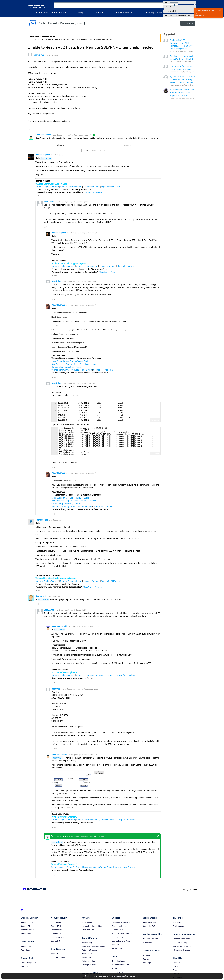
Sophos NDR (56, 947)
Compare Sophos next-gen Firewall (67, 367)
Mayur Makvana (58, 305)
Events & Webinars (125, 13)
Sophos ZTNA (56, 932)
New (190, 23)
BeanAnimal (39, 55)
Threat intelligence (119, 967)
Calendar (146, 965)
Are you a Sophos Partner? (47, 187)
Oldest (85, 150)
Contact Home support (182, 949)
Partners (100, 13)
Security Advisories (88, 364)
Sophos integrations (28, 969)
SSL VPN (172, 11)
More (81, 23)
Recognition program (150, 945)
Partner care (86, 963)
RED (170, 2)
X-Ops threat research (120, 971)
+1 (158, 842)
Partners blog (87, 949)
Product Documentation (71, 187)
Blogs (81, 13)
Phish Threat (25, 956)
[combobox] (112, 5)
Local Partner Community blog (93, 952)
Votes (94, 150)
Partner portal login (89, 967)
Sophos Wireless (57, 943)
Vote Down (40, 196)
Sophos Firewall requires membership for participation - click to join (112, 976)
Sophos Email (26, 952)
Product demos (179, 932)
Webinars (146, 961)
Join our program (88, 936)
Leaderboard (147, 949)
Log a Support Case (60, 361)
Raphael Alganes (43, 155)
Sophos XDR (25, 932)
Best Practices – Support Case (65, 364)
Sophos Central (57, 960)
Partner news (87, 960)
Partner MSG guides (89, 956)
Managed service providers (92, 932)
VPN (170, 7)
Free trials (177, 928)
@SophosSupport (91, 187)
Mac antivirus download (182, 952)
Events (176, 972)
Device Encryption (27, 936)
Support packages (119, 932)
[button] (174, 5)
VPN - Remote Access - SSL (180, 15)
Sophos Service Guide (79, 361)
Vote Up (37, 196)
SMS (111, 370)
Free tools (24, 972)
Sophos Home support (181, 945)
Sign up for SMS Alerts (111, 187)
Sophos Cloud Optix (59, 963)
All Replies (61, 145)
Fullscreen (155, 420)
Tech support (117, 954)
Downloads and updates (121, 928)
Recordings (147, 969)
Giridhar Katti (41, 602)
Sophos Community (60, 370)
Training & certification (90, 971)
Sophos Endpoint (27, 928)
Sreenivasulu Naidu (44, 135)
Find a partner (87, 928)
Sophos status (117, 951)
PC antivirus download (181, 956)
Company (177, 969)
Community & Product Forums (52, 13)
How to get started (149, 928)
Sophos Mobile (26, 940)
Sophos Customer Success (122, 940)
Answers (127, 145)
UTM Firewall (56, 940)
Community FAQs (149, 932)
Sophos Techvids (101, 370)
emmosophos (42, 526)
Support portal (117, 936)
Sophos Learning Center (121, 947)
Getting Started (154, 13)
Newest (103, 150)
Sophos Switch (57, 936)
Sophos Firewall (57, 928)
